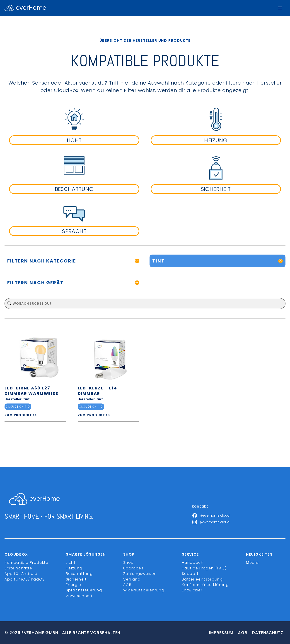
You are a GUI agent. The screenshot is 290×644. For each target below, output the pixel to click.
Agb (243, 633)
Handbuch (193, 563)
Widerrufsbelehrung (144, 590)
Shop (129, 563)
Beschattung (79, 574)
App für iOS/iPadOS (25, 579)
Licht (71, 563)
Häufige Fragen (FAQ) (204, 568)
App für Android (21, 574)
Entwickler (192, 590)
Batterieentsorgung (202, 579)
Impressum (221, 633)
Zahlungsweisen (140, 574)
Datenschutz (268, 633)
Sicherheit (76, 579)
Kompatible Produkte (26, 563)
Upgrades (133, 568)
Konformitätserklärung (205, 585)
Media (252, 563)
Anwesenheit (79, 596)
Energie (74, 585)
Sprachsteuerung (84, 590)
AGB (127, 585)
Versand (132, 579)
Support (190, 574)
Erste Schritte (18, 568)
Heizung (74, 568)
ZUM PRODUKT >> (21, 415)
